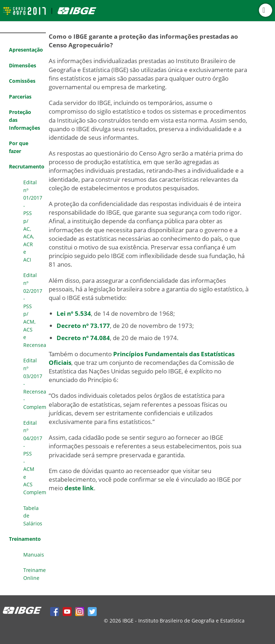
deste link (79, 488)
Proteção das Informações (25, 120)
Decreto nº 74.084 (83, 338)
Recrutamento (27, 166)
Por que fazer (19, 147)
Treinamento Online (35, 574)
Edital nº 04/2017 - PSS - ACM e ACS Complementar (35, 457)
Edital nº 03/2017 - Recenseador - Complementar (35, 384)
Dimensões (23, 65)
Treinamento (25, 539)
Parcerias (20, 97)
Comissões (22, 81)
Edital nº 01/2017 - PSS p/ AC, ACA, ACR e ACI (33, 221)
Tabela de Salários (33, 516)
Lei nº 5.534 (74, 313)
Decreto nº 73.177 (83, 326)
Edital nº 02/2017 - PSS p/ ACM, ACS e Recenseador (35, 310)
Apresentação (26, 50)
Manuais (34, 555)
